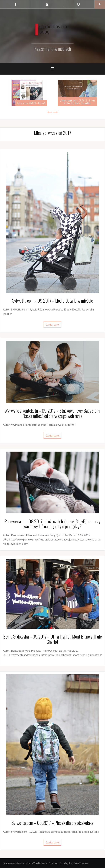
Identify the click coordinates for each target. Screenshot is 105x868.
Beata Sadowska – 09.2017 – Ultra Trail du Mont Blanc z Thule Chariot (52, 639)
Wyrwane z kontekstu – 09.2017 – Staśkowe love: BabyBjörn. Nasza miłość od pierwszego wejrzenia (52, 413)
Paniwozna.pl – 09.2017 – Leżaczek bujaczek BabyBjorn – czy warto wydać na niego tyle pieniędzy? (52, 524)
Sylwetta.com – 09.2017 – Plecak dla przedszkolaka (52, 823)
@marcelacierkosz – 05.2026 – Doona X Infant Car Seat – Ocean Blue (77, 102)
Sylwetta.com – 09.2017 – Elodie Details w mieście (53, 301)
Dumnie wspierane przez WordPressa (25, 863)
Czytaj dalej (52, 324)
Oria (62, 863)
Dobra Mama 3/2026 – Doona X (31, 103)
